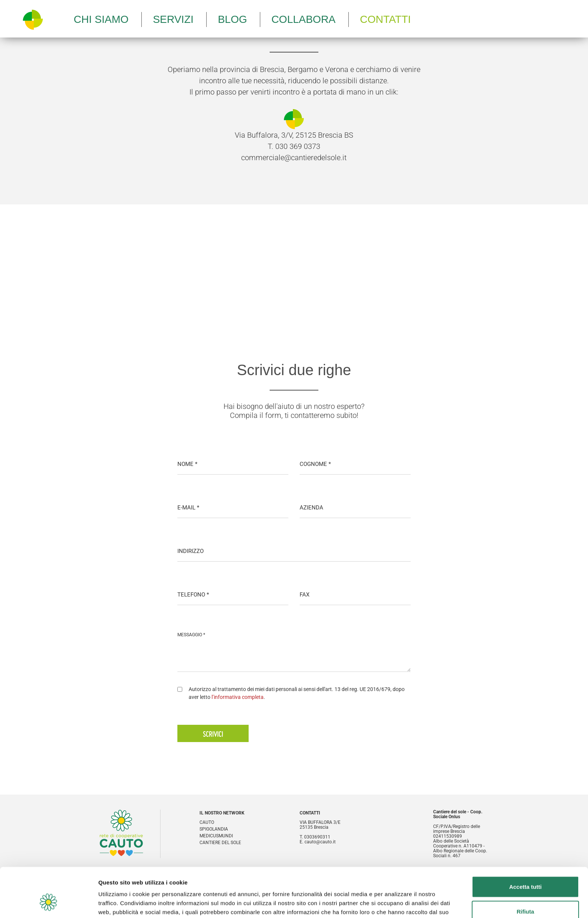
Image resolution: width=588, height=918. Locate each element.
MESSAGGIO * (191, 635)
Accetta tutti (526, 844)
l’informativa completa (238, 697)
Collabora (304, 19)
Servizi (173, 19)
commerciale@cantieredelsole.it (294, 158)
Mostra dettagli (394, 903)
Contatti (385, 19)
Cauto (207, 823)
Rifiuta (526, 869)
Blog (232, 19)
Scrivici (213, 734)
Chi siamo (101, 19)
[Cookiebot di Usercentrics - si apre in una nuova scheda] (49, 903)
